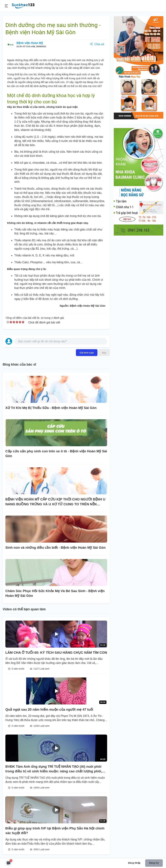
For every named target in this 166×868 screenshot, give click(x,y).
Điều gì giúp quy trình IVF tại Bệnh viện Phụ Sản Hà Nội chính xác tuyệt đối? (55, 831)
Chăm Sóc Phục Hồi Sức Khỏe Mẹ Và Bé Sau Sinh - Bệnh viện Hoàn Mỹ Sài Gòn (55, 593)
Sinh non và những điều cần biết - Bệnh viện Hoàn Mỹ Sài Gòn (55, 548)
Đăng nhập (134, 863)
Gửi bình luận (87, 353)
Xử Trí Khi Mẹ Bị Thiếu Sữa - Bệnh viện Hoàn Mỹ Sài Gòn (51, 408)
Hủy (104, 353)
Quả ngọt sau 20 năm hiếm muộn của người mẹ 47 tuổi (49, 709)
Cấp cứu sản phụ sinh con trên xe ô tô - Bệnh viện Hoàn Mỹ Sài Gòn (56, 454)
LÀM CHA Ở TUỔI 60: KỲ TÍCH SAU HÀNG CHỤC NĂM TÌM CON (56, 653)
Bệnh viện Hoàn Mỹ (30, 43)
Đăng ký (154, 863)
